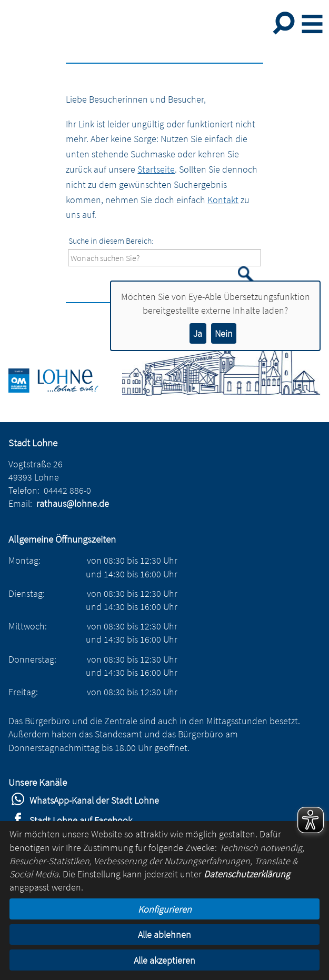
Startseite (156, 169)
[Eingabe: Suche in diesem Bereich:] (164, 258)
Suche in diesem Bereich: (111, 241)
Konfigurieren (165, 909)
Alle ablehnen (164, 934)
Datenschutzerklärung (247, 874)
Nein (224, 333)
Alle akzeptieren (164, 960)
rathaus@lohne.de (73, 503)
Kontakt (223, 200)
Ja (198, 333)
